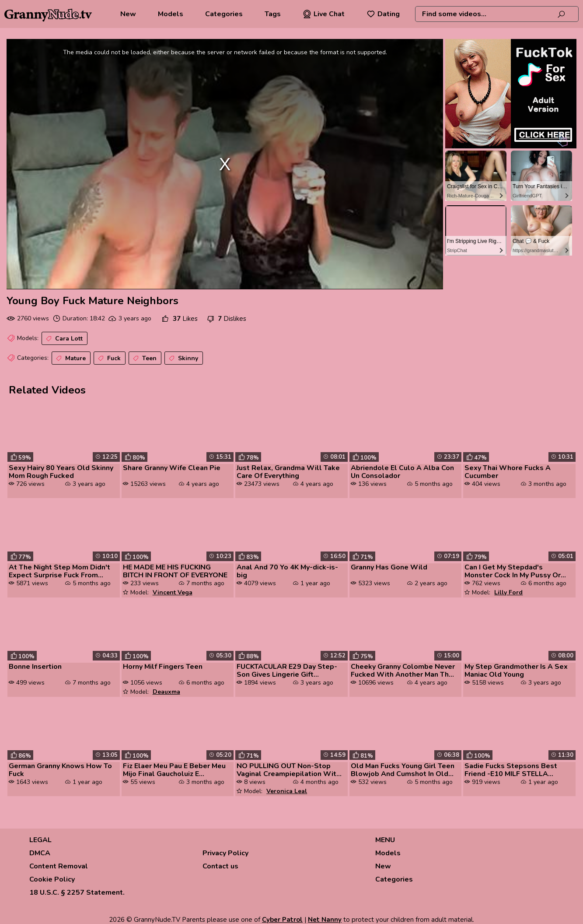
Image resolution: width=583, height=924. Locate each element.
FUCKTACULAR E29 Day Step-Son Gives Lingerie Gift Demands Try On (287, 671)
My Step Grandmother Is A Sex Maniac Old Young (516, 671)
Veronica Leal (287, 791)
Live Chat (324, 14)
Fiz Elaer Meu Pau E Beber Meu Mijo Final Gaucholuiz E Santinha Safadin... (174, 770)
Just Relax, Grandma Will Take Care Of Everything (288, 472)
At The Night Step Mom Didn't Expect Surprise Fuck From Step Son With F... (59, 571)
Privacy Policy (225, 853)
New (128, 14)
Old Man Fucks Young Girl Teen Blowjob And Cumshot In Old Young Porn (403, 770)
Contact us (220, 866)
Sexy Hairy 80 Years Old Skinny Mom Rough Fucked (61, 472)
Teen (144, 358)
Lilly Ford (508, 592)
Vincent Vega (173, 592)
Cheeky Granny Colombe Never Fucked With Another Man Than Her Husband (404, 671)
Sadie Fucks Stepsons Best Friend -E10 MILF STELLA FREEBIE (511, 770)
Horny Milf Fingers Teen (163, 667)
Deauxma (166, 692)
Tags (273, 14)
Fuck (108, 358)
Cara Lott (63, 339)
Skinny (183, 358)
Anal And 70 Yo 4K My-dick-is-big (287, 571)
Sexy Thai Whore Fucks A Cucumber (508, 472)
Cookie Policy (52, 879)
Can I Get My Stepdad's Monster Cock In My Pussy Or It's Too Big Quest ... (513, 571)
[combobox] (497, 14)
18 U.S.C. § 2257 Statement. (77, 892)
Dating (383, 14)
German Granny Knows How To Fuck (60, 770)
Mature (70, 358)
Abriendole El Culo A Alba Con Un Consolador (402, 472)
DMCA (40, 853)
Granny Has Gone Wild (389, 567)
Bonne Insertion (35, 667)
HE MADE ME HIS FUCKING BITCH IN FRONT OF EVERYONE (175, 571)
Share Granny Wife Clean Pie (172, 468)
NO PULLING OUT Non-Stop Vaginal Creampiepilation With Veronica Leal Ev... (288, 770)
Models (171, 14)
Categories (224, 14)
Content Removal (59, 866)
